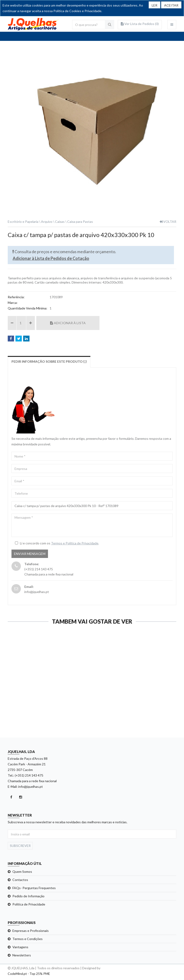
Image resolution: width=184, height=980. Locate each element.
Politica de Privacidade (29, 904)
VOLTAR (168, 222)
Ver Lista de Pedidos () (140, 24)
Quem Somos (22, 872)
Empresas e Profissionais (31, 931)
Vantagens (20, 947)
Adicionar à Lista (68, 323)
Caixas (60, 222)
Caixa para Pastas (80, 222)
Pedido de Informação (28, 896)
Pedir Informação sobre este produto (49, 361)
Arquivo (47, 222)
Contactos (20, 880)
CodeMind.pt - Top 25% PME (29, 974)
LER (155, 5)
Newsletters (22, 955)
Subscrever (20, 846)
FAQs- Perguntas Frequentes (34, 888)
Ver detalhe (48, 726)
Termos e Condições (28, 939)
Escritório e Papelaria (23, 222)
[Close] (171, 5)
